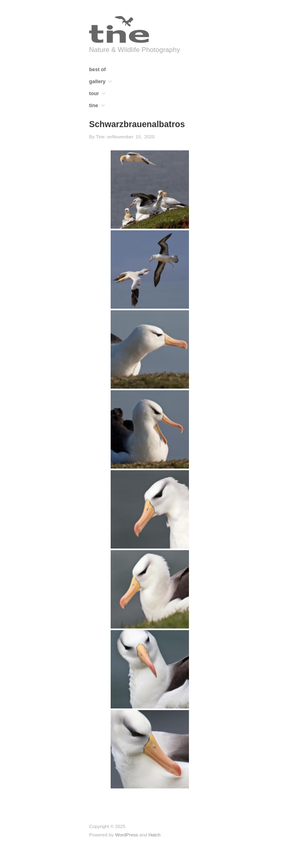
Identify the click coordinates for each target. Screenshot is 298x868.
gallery (97, 82)
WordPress (127, 835)
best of (97, 70)
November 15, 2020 (133, 137)
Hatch (154, 835)
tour (94, 94)
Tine (100, 137)
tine (94, 106)
